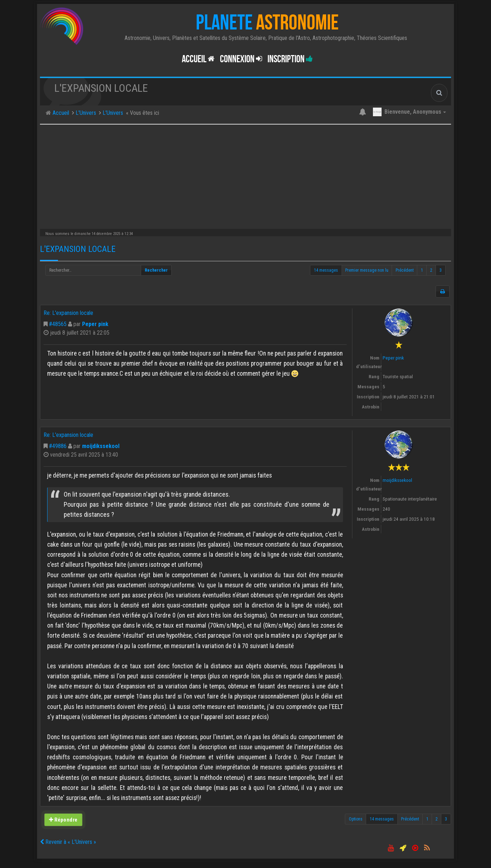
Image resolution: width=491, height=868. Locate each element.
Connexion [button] (241, 59)
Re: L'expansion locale (68, 313)
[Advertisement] (245, 175)
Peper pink (95, 324)
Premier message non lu (367, 270)
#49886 (58, 446)
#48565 (58, 324)
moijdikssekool (101, 446)
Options (356, 819)
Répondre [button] (63, 820)
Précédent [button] (405, 270)
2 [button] (431, 270)
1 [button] (422, 270)
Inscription (290, 59)
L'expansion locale (78, 249)
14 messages (326, 270)
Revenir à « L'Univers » (68, 842)
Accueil (198, 59)
